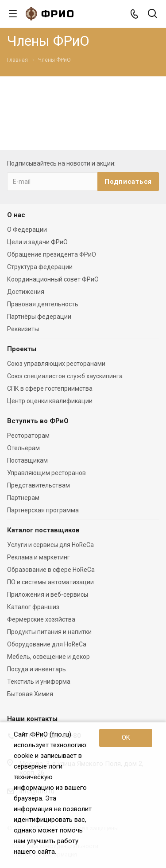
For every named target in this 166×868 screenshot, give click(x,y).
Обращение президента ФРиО (52, 254)
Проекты (22, 349)
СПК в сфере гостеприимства (50, 388)
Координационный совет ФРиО (53, 279)
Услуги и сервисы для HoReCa (50, 545)
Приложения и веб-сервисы (48, 595)
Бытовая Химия (30, 694)
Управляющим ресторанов (46, 473)
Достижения (26, 292)
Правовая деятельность (43, 304)
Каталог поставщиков (43, 530)
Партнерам (23, 498)
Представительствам (39, 485)
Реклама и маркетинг (39, 557)
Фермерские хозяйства (41, 619)
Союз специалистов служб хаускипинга (65, 376)
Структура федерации (40, 267)
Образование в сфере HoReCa (51, 570)
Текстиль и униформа (39, 682)
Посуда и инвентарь (37, 669)
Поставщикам (27, 460)
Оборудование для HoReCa (47, 644)
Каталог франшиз (33, 607)
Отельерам (23, 448)
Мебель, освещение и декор (48, 657)
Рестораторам (28, 436)
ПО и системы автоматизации (50, 582)
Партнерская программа (43, 510)
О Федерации (27, 230)
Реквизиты (23, 329)
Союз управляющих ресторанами (56, 364)
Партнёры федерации (39, 317)
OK (126, 737)
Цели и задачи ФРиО (37, 242)
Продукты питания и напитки (49, 632)
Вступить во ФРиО (38, 421)
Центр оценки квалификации (50, 401)
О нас (16, 215)
